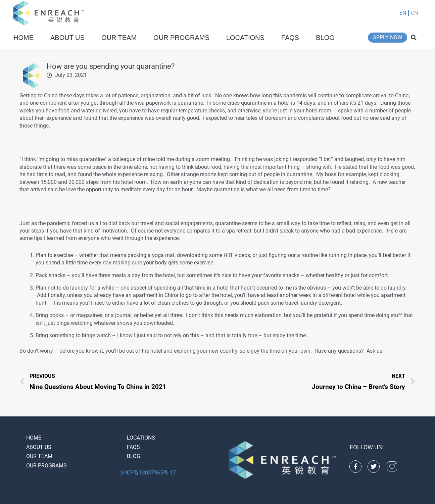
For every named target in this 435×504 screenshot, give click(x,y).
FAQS (290, 38)
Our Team (119, 38)
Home (23, 38)
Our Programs (181, 38)
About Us (67, 38)
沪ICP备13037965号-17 (148, 473)
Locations (245, 38)
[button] (414, 38)
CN (414, 13)
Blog (325, 38)
